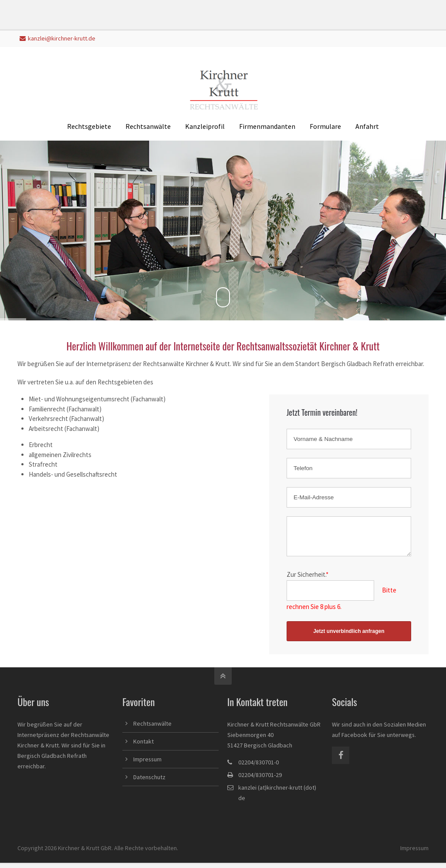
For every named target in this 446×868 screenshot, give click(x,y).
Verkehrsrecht (48, 419)
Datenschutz (149, 782)
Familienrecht (47, 409)
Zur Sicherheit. (307, 580)
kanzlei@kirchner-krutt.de (57, 38)
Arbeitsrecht (46, 429)
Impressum (147, 764)
